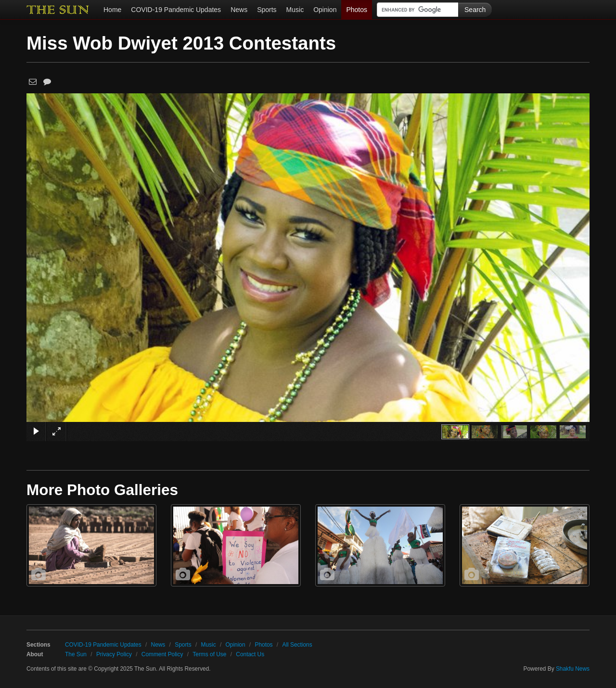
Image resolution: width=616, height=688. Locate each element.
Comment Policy (162, 654)
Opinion (325, 10)
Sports (267, 10)
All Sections (297, 645)
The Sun (76, 654)
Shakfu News (573, 669)
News (239, 10)
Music (295, 10)
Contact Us (250, 654)
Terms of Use (209, 654)
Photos (357, 10)
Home (112, 10)
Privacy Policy (114, 654)
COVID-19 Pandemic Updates (176, 10)
